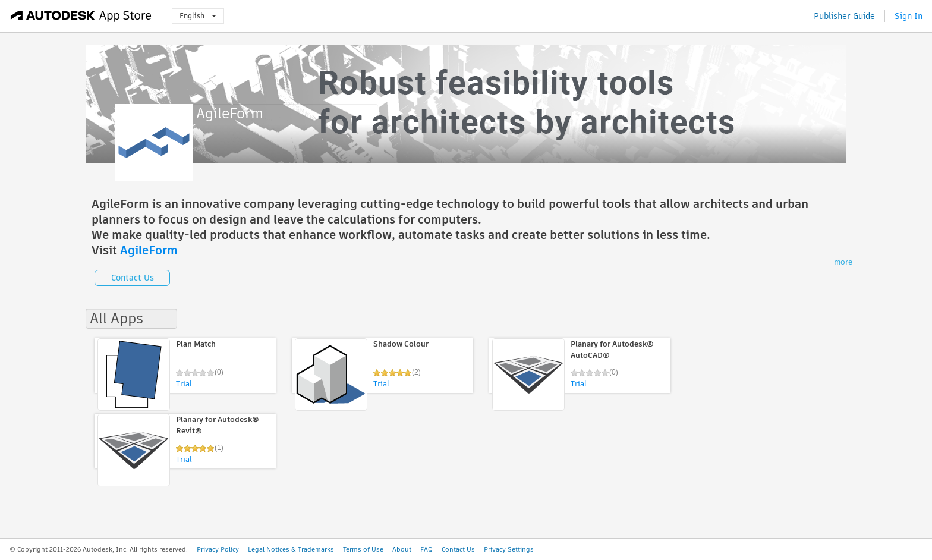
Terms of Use (363, 549)
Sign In (909, 16)
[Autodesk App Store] (81, 16)
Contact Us (133, 278)
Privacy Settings (509, 549)
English (198, 16)
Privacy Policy (218, 549)
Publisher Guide (844, 16)
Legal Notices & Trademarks (291, 549)
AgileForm (149, 250)
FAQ (426, 549)
